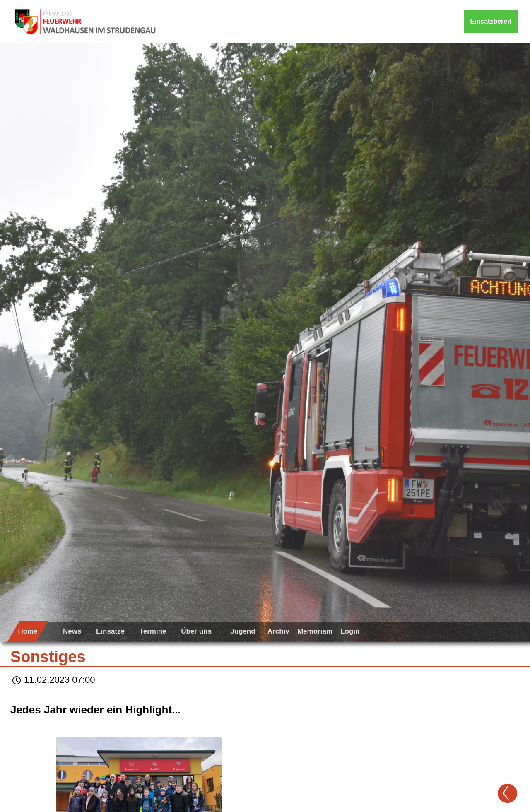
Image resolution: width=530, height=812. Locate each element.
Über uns (196, 631)
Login (350, 631)
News (72, 631)
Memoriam (315, 631)
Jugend (243, 631)
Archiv (278, 631)
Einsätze (110, 631)
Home (28, 631)
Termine (153, 631)
